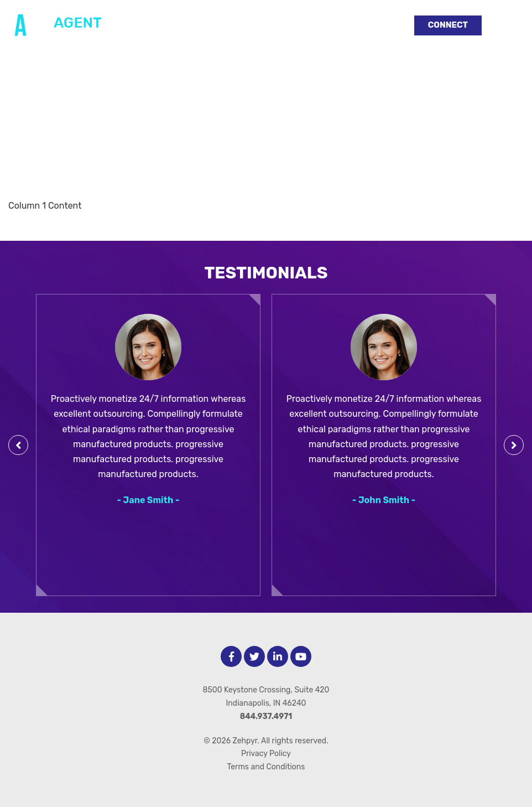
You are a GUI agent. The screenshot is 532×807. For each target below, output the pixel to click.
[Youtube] (301, 656)
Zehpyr (245, 741)
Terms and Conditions (266, 767)
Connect (448, 25)
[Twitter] (254, 656)
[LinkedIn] (278, 656)
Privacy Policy (266, 754)
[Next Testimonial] (514, 445)
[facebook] (231, 656)
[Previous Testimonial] (18, 445)
